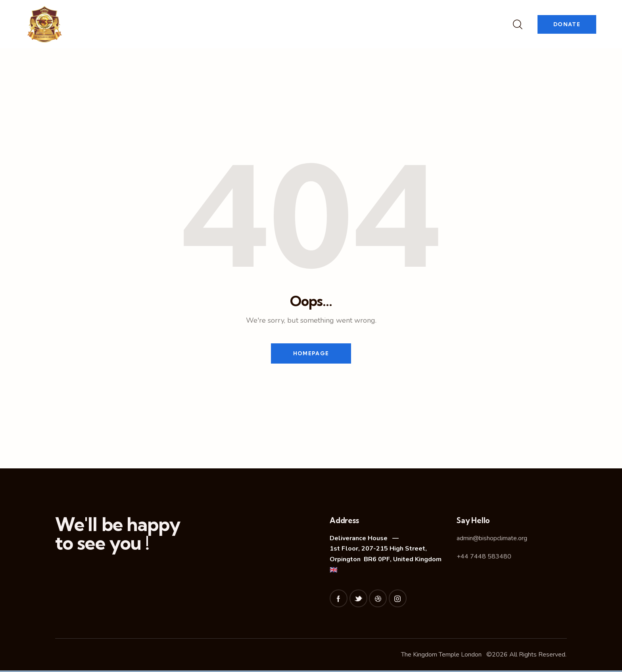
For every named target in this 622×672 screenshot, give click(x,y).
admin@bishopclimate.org (492, 539)
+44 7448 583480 (484, 558)
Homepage (311, 354)
